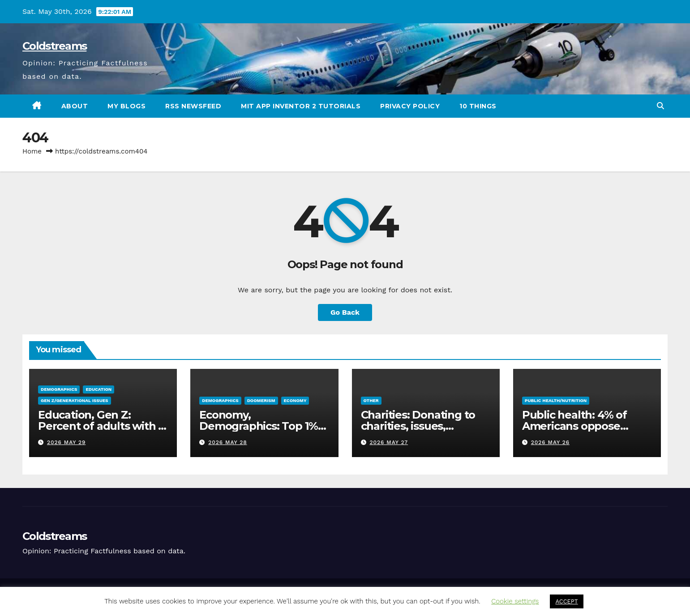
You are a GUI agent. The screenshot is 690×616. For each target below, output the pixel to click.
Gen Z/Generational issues (75, 400)
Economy (295, 400)
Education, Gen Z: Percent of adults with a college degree (101, 426)
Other (371, 400)
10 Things (478, 106)
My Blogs (126, 106)
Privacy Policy (410, 106)
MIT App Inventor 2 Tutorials (301, 106)
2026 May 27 (389, 442)
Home (32, 151)
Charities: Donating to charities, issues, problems (418, 426)
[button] (660, 106)
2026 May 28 (227, 442)
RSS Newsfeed (193, 106)
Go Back (345, 312)
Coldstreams (54, 46)
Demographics (59, 389)
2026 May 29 (66, 442)
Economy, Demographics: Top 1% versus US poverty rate (259, 426)
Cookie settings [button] (515, 601)
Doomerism (261, 400)
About (75, 106)
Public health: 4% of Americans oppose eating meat (574, 426)
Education (99, 389)
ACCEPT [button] (566, 601)
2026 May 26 (550, 442)
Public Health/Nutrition (556, 400)
